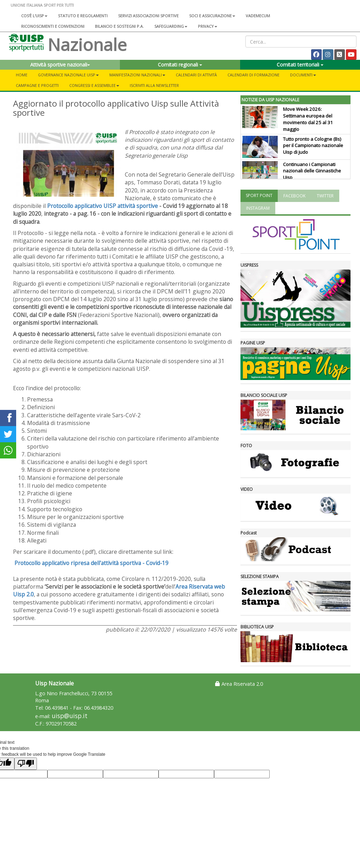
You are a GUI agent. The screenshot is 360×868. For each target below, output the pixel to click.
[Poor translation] (26, 764)
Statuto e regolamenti (83, 16)
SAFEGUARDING (171, 26)
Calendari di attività (196, 75)
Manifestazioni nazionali (137, 75)
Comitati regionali (180, 65)
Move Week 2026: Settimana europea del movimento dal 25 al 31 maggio (308, 119)
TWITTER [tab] (325, 196)
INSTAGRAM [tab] (258, 208)
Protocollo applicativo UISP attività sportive (102, 206)
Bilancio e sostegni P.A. (119, 26)
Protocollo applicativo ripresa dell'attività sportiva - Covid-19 (91, 563)
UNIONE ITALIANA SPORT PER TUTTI (42, 5)
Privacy (208, 26)
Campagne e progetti (37, 85)
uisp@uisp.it (70, 716)
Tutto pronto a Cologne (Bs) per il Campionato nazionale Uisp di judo (313, 146)
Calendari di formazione (253, 75)
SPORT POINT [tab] (259, 195)
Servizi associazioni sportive (148, 16)
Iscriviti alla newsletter (154, 85)
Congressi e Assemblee (94, 85)
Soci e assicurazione (212, 16)
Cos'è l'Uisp (34, 16)
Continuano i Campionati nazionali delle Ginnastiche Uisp (312, 171)
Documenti (303, 75)
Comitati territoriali (300, 65)
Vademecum (258, 16)
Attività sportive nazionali (60, 65)
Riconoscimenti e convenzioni (53, 26)
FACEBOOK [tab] (294, 196)
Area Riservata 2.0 (239, 684)
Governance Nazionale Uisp (68, 75)
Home (22, 75)
